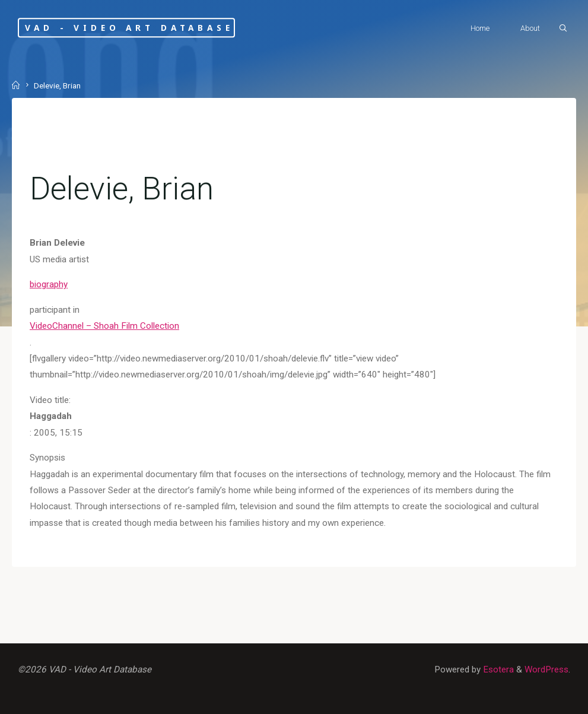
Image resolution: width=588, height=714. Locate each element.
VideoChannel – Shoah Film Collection (104, 326)
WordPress (546, 669)
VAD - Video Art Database (129, 28)
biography (49, 284)
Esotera (497, 669)
